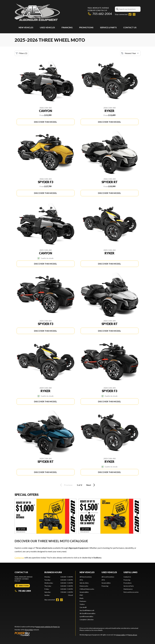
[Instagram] (134, 14)
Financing (67, 27)
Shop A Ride (29, 630)
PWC (81, 595)
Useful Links (130, 572)
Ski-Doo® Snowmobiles (88, 613)
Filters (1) (21, 53)
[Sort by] (130, 53)
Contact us (19, 558)
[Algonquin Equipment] (37, 12)
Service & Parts (108, 27)
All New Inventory (86, 577)
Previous (66, 485)
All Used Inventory (108, 577)
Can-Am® (83, 607)
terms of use (133, 635)
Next (91, 485)
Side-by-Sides (84, 583)
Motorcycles (84, 586)
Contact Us (130, 27)
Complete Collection (87, 620)
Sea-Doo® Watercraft (87, 610)
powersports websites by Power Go (48, 627)
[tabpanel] (59, 586)
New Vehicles (26, 27)
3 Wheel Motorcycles (87, 589)
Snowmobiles (84, 592)
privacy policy (121, 635)
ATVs (81, 580)
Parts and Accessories (131, 592)
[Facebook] (130, 14)
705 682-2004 (100, 14)
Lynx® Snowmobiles (86, 616)
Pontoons (83, 601)
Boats (82, 598)
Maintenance (128, 589)
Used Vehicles (47, 27)
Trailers (82, 604)
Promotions (86, 27)
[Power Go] (37, 634)
